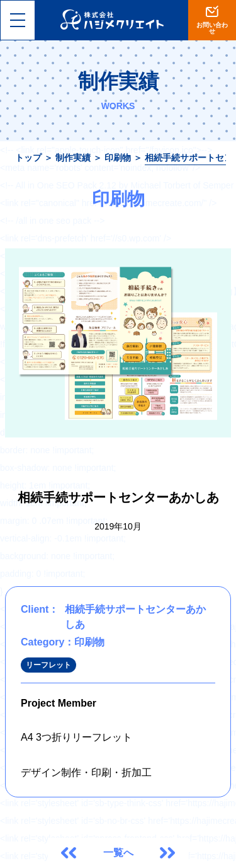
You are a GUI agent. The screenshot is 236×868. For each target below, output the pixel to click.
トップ (28, 158)
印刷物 (118, 158)
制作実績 (73, 158)
